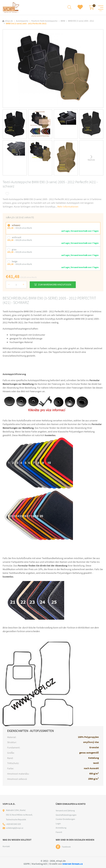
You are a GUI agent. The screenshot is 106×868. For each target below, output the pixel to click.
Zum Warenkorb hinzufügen (55, 284)
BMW (63, 21)
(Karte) (23, 810)
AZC (45, 864)
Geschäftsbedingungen (66, 815)
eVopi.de (9, 21)
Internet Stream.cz (73, 864)
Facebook (66, 847)
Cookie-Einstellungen (65, 819)
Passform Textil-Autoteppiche (44, 21)
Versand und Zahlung (65, 811)
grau (14, 249)
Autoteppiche (22, 21)
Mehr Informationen (68, 206)
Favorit (59, 832)
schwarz (16, 225)
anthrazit (17, 237)
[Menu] (101, 8)
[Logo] (11, 8)
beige (15, 261)
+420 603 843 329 (13, 824)
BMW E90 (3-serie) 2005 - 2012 (81, 21)
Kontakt (6, 846)
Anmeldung (61, 828)
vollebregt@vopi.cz (15, 828)
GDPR (27, 864)
